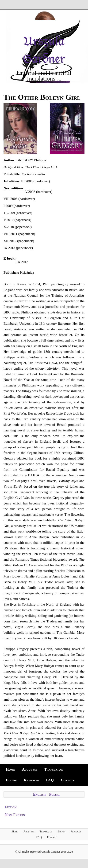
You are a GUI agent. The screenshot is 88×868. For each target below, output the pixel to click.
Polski (54, 794)
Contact (68, 780)
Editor (11, 780)
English (39, 794)
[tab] (44, 807)
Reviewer (32, 780)
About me (30, 769)
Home (10, 769)
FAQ (50, 780)
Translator (53, 769)
